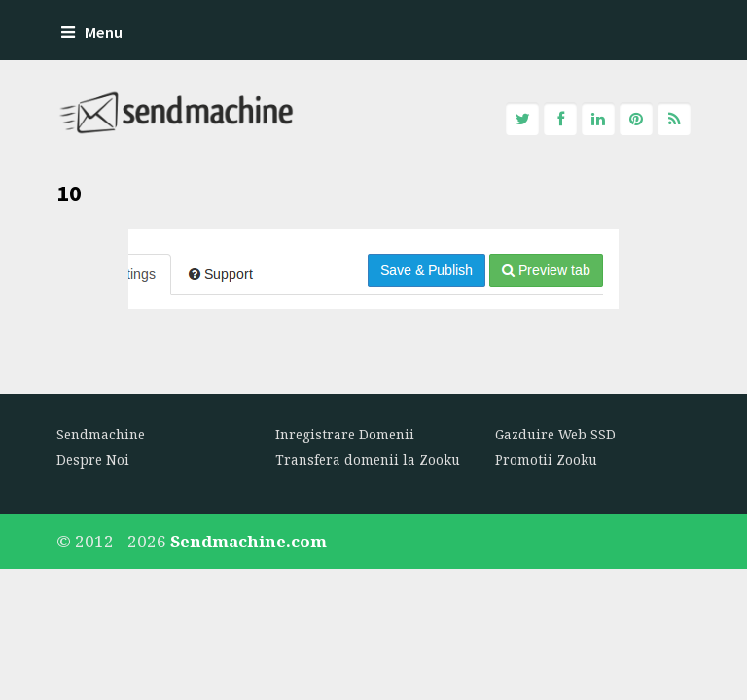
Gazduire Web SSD (555, 435)
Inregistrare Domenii (345, 435)
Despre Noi (93, 460)
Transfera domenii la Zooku (368, 460)
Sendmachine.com (249, 541)
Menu (92, 33)
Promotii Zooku (546, 460)
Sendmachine (101, 435)
